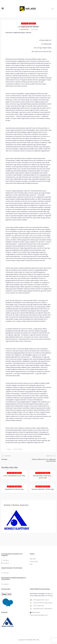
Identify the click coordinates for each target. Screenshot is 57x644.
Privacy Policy (34, 561)
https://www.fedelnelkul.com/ (39, 615)
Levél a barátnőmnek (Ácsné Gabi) (14, 476)
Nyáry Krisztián (25, 29)
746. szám (25, 23)
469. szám (39, 486)
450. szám (39, 473)
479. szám (11, 473)
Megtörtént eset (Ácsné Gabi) (14, 489)
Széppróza (32, 23)
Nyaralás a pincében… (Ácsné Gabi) (43, 489)
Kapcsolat (33, 559)
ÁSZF (31, 564)
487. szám (11, 486)
